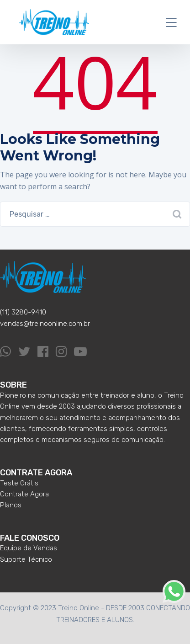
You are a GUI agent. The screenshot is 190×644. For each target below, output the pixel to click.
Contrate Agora (24, 494)
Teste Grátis (19, 483)
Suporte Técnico (26, 559)
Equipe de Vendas (29, 548)
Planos (11, 505)
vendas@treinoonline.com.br (45, 324)
